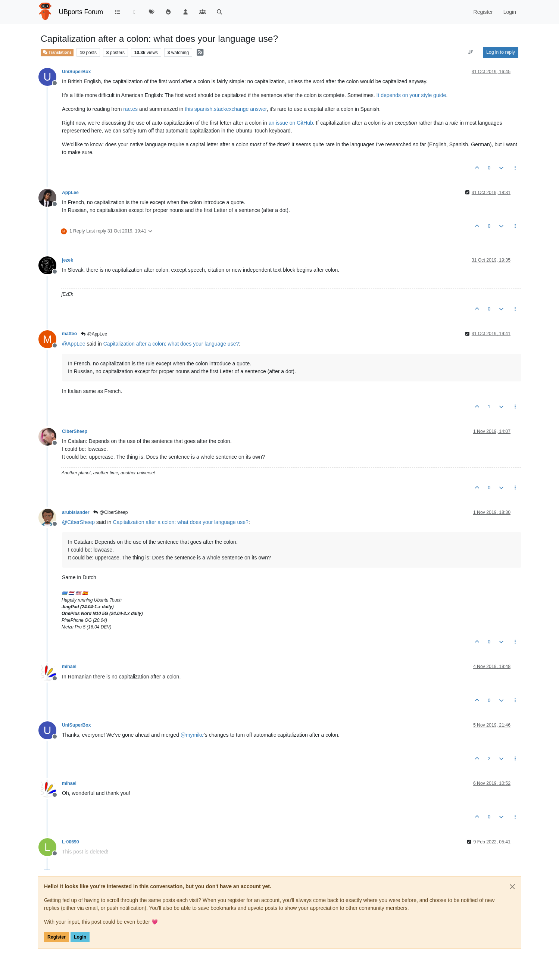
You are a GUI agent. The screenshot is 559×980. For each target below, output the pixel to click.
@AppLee (94, 334)
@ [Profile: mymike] (192, 735)
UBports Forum (81, 12)
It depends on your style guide (411, 95)
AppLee (70, 193)
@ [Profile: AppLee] (74, 344)
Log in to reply (501, 52)
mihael (69, 667)
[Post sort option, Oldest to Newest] (471, 52)
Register (57, 937)
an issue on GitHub (291, 123)
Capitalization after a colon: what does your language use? (171, 344)
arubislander (76, 512)
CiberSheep (75, 431)
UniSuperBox (76, 72)
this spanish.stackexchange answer (226, 109)
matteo (69, 334)
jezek (68, 260)
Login (80, 937)
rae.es (130, 109)
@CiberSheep (110, 512)
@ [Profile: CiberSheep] (78, 522)
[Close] (512, 887)
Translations (57, 52)
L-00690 (71, 842)
